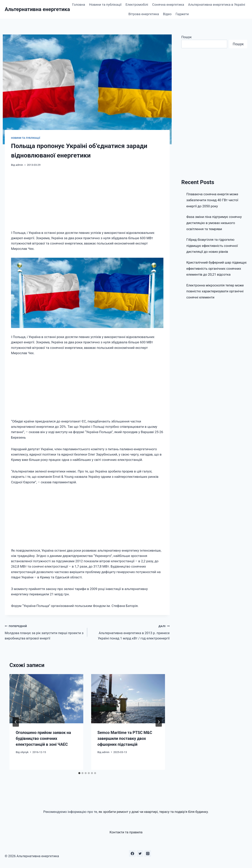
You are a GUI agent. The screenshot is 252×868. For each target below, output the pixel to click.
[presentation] (46, 699)
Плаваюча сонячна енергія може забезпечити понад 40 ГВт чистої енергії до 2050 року (212, 200)
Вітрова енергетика (144, 14)
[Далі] (159, 722)
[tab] (79, 773)
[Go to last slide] (16, 722)
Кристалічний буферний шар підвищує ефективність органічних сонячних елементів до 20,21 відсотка (217, 268)
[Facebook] (132, 853)
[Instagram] (148, 853)
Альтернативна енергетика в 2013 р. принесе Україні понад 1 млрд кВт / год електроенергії (130, 632)
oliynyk (24, 752)
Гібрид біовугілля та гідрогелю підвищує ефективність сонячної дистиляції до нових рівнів (212, 246)
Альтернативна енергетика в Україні (217, 5)
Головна (79, 5)
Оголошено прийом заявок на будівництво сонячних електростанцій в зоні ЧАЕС (43, 738)
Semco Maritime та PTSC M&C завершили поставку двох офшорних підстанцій (125, 738)
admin (19, 165)
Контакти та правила (126, 832)
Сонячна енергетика (168, 5)
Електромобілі (137, 5)
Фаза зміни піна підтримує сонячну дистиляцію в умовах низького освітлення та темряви (214, 223)
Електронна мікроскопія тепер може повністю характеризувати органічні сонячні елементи (215, 291)
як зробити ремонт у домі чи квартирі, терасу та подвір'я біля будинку (153, 812)
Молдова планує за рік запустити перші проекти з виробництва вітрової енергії (44, 632)
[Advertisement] (87, 201)
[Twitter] (140, 853)
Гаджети (182, 14)
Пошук (187, 37)
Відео (167, 14)
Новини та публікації (105, 5)
